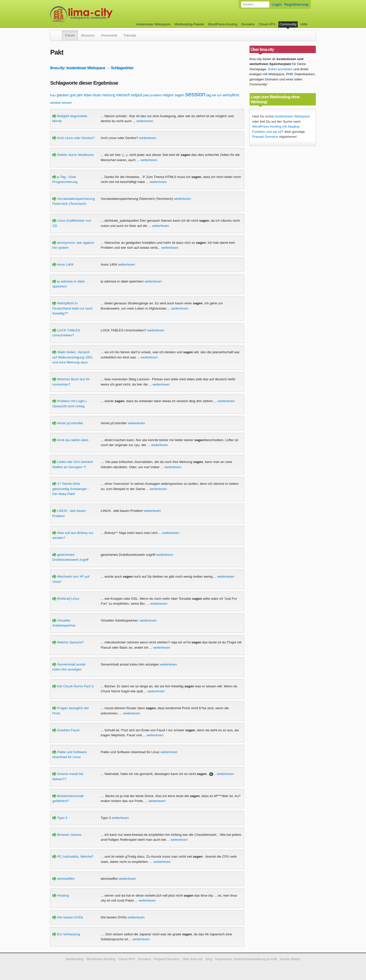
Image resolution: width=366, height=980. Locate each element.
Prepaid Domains (265, 137)
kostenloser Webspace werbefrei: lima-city (100, 14)
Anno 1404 (63, 264)
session (195, 94)
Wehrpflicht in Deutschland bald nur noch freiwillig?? (73, 308)
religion (168, 95)
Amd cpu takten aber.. (71, 440)
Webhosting (74, 959)
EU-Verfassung (66, 934)
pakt (146, 95)
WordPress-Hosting (223, 24)
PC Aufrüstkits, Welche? (73, 857)
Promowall (109, 35)
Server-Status (290, 959)
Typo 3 (60, 818)
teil (214, 95)
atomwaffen (64, 879)
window (55, 103)
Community (288, 24)
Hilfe (304, 24)
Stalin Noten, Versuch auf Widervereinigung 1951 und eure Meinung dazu (73, 357)
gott (73, 95)
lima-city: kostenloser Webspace (78, 68)
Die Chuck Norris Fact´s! (73, 686)
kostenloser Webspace (153, 24)
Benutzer (88, 35)
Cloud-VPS (267, 24)
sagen (180, 95)
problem (156, 95)
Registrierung (296, 4)
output (136, 95)
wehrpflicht (231, 95)
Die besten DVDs (68, 917)
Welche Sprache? (68, 642)
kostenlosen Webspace (293, 116)
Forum (70, 35)
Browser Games (67, 835)
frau (53, 95)
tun (219, 95)
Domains (248, 24)
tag (209, 95)
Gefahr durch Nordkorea (73, 155)
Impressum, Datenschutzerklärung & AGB (246, 959)
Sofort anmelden (280, 69)
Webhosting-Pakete (189, 24)
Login (277, 4)
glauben (63, 95)
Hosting (61, 895)
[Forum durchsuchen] (255, 4)
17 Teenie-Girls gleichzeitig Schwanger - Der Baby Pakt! (71, 489)
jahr (80, 95)
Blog (209, 959)
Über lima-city (192, 959)
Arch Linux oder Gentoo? (73, 138)
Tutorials (130, 35)
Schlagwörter (122, 68)
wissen (67, 103)
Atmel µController (68, 423)
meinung (109, 95)
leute (97, 95)
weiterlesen (145, 121)
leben (88, 95)
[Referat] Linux (66, 599)
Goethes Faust (66, 730)
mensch (123, 95)
